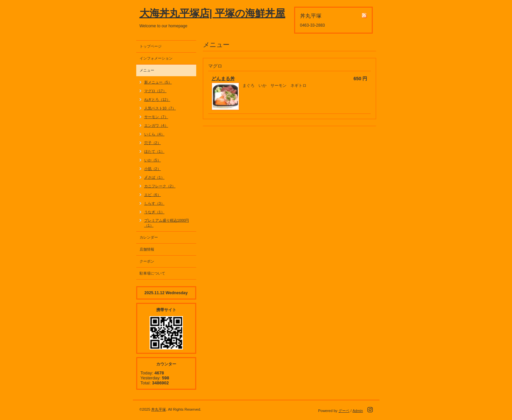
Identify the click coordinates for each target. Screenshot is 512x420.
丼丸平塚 (159, 409)
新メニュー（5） (158, 82)
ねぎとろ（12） (157, 100)
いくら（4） (154, 134)
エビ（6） (153, 195)
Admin (358, 411)
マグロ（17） (155, 91)
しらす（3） (154, 203)
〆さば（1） (154, 177)
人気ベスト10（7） (160, 108)
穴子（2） (153, 143)
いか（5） (153, 160)
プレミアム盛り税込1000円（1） (167, 223)
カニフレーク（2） (160, 186)
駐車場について (152, 273)
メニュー (147, 70)
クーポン (147, 261)
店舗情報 (147, 249)
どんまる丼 (223, 79)
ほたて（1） (154, 151)
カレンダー (149, 237)
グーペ (344, 411)
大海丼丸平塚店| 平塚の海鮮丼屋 (213, 13)
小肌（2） (153, 169)
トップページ (151, 46)
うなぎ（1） (154, 212)
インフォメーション (156, 58)
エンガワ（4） (156, 125)
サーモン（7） (156, 117)
